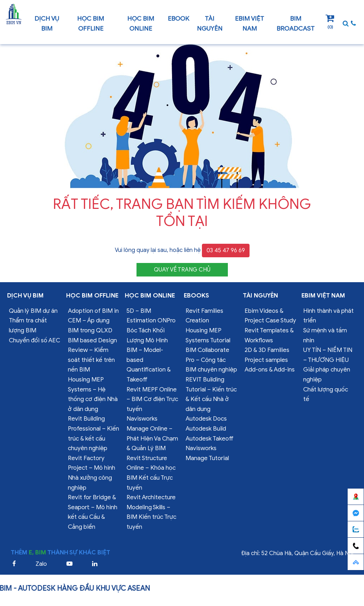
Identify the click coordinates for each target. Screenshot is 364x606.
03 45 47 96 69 (226, 251)
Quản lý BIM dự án (33, 311)
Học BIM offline (91, 23)
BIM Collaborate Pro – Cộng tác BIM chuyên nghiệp (211, 360)
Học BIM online (141, 23)
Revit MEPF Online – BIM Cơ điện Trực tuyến (152, 399)
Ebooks (196, 296)
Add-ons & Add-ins (270, 370)
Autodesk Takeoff (210, 439)
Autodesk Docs (206, 419)
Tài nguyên (210, 23)
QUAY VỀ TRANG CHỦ (182, 270)
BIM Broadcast (296, 23)
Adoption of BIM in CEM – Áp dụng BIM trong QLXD (93, 321)
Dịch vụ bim (47, 23)
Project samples (266, 360)
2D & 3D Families (267, 350)
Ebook (178, 19)
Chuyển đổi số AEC (34, 340)
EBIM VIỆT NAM (250, 23)
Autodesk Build (206, 429)
